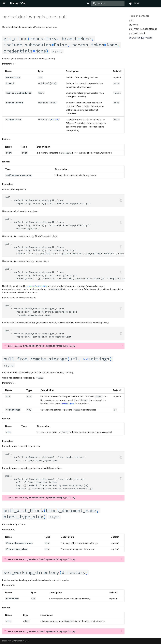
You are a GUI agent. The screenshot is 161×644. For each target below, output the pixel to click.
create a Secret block (37, 286)
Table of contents (139, 16)
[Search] (108, 3)
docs (67, 404)
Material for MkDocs (21, 641)
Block (55, 119)
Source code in (42, 346)
